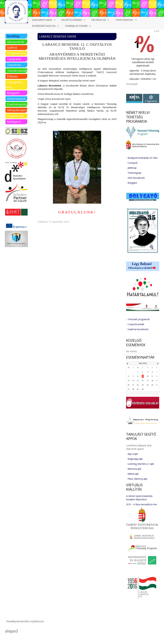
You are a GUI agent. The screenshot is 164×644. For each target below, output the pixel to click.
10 (148, 376)
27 (129, 389)
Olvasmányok (16, 99)
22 (138, 385)
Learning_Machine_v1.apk (141, 464)
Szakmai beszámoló (138, 329)
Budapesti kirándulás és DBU (143, 158)
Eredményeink (17, 104)
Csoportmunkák (136, 324)
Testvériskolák (17, 71)
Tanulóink (14, 65)
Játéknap (132, 168)
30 (143, 389)
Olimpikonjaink (17, 110)
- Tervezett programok (138, 319)
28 (133, 389)
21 (133, 385)
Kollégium (14, 122)
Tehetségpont (124, 20)
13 (129, 381)
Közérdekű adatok (44, 26)
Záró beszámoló (136, 178)
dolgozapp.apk (135, 459)
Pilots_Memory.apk (137, 479)
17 (148, 381)
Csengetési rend (14, 85)
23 (143, 385)
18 (152, 381)
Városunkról (15, 42)
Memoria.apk (134, 469)
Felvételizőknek (72, 20)
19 (157, 381)
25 (152, 385)
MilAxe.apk (133, 474)
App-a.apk (133, 454)
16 (143, 381)
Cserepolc (133, 163)
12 (157, 376)
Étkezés (12, 76)
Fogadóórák (15, 116)
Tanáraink (14, 59)
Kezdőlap (13, 36)
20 (129, 385)
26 (157, 385)
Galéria (12, 47)
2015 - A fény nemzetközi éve (142, 504)
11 (152, 376)
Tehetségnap (134, 173)
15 (138, 381)
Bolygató (13, 93)
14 (133, 381)
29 (138, 389)
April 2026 (143, 363)
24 (148, 385)
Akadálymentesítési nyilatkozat (25, 621)
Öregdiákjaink (17, 53)
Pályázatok (99, 20)
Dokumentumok (42, 20)
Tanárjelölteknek (76, 26)
